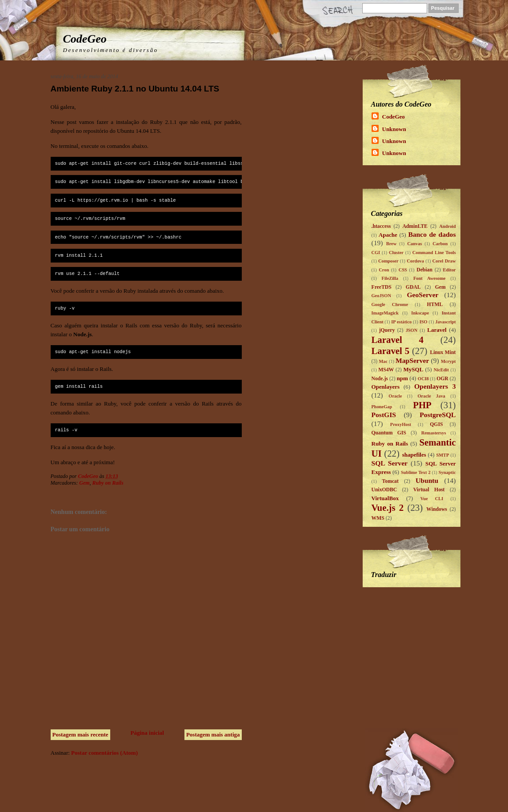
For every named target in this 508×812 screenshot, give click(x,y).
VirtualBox (385, 498)
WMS (378, 518)
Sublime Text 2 (416, 472)
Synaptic (447, 472)
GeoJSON (381, 296)
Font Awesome (429, 278)
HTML (435, 304)
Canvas (414, 244)
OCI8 (423, 379)
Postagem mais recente (80, 734)
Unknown (394, 129)
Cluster (396, 253)
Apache (388, 235)
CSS (403, 270)
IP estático (401, 322)
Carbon (440, 244)
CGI (376, 253)
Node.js (380, 379)
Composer (388, 261)
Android (447, 226)
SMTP (442, 455)
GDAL (413, 287)
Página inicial (147, 733)
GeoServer (422, 295)
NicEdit (441, 370)
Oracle (395, 396)
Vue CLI (432, 499)
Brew (391, 244)
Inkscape (420, 313)
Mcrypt (448, 361)
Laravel (437, 330)
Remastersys (434, 433)
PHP (422, 405)
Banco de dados (432, 234)
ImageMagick (385, 313)
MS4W (386, 370)
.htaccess (381, 226)
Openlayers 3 (435, 386)
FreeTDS (382, 287)
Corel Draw (444, 261)
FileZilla (390, 278)
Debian (424, 270)
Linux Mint (443, 352)
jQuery (387, 330)
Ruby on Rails (108, 483)
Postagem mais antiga (213, 734)
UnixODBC (384, 490)
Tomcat (390, 481)
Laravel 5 (391, 351)
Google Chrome (390, 304)
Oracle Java (432, 396)
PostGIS (384, 415)
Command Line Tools (434, 253)
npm (402, 378)
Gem (84, 483)
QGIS (436, 424)
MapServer (412, 360)
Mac (383, 361)
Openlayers (386, 387)
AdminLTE (415, 226)
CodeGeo (85, 39)
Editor (450, 270)
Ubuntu (427, 480)
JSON (412, 330)
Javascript (445, 322)
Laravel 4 (398, 340)
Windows (437, 509)
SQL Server (390, 463)
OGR (442, 379)
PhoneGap (382, 407)
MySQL (414, 369)
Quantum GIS (389, 433)
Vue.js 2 (388, 507)
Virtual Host (429, 490)
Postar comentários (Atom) (104, 753)
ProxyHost (401, 424)
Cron (384, 270)
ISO (424, 322)
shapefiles (414, 455)
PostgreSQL (438, 415)
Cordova (415, 261)
